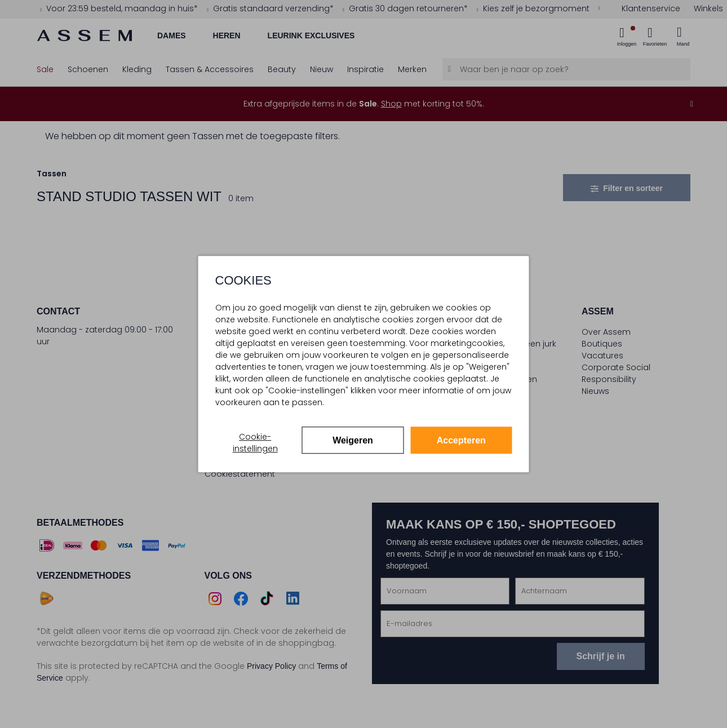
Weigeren (353, 440)
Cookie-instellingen (255, 443)
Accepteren (461, 440)
